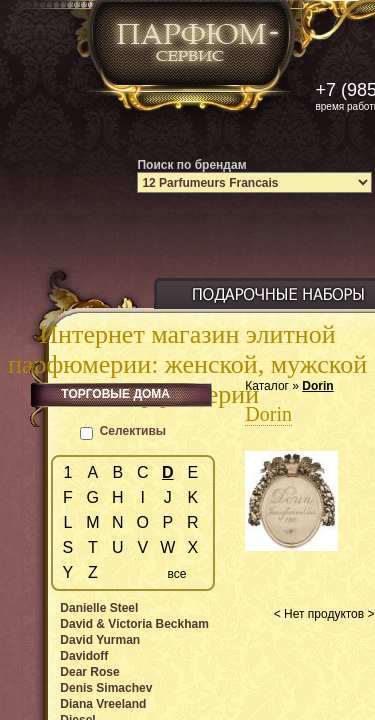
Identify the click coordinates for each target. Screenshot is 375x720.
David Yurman (100, 640)
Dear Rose (89, 672)
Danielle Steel (99, 608)
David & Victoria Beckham (134, 624)
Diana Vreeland (103, 704)
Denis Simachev (106, 688)
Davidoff (84, 656)
